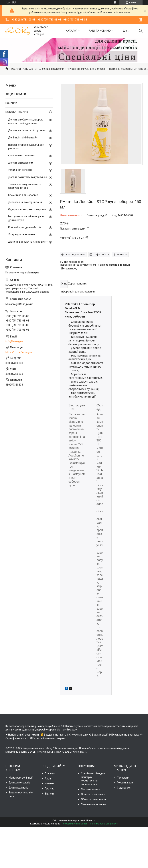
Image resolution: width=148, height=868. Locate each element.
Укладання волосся (20, 170)
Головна (50, 773)
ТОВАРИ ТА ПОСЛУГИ (24, 69)
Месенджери (125, 783)
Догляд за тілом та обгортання (27, 130)
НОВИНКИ (11, 103)
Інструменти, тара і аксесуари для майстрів (26, 218)
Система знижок (91, 789)
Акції (48, 779)
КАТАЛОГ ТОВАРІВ (17, 112)
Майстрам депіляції (21, 778)
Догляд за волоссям (52, 69)
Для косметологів (20, 783)
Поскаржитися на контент (75, 824)
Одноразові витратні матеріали (27, 209)
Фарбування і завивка (21, 155)
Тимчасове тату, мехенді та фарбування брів (25, 186)
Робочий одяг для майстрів (25, 227)
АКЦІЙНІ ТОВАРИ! (16, 94)
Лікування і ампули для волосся (86, 69)
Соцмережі (124, 788)
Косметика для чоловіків (23, 195)
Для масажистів (19, 788)
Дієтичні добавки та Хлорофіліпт (28, 242)
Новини (49, 783)
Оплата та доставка (93, 794)
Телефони (123, 778)
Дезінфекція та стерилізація (25, 202)
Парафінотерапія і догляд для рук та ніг (26, 147)
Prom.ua (91, 820)
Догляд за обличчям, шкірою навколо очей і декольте (26, 121)
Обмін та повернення (94, 799)
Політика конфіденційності (104, 824)
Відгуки (49, 794)
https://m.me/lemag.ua (19, 352)
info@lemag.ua (14, 341)
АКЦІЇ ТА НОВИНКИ (100, 31)
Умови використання (94, 804)
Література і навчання (21, 234)
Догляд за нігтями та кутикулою (28, 177)
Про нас (49, 789)
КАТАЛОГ (71, 31)
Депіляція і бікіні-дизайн (23, 138)
